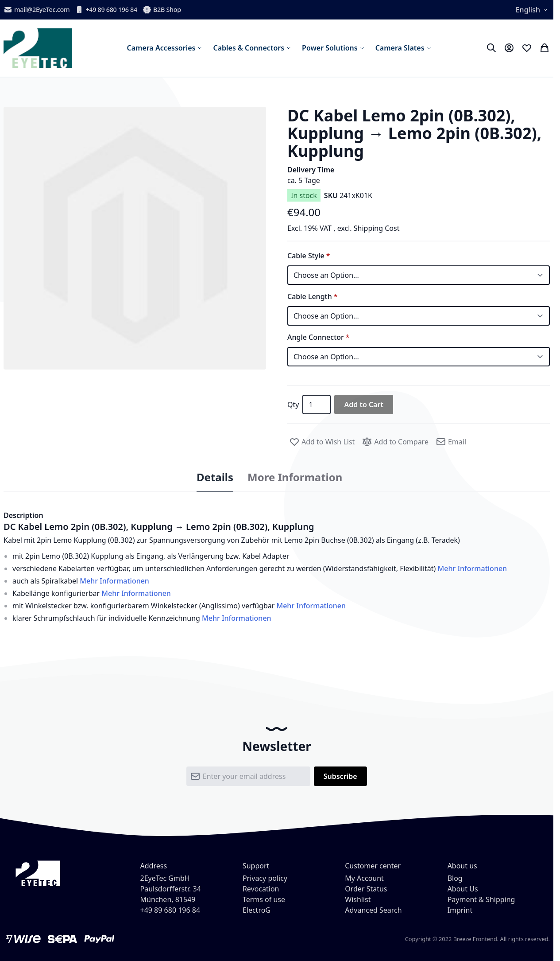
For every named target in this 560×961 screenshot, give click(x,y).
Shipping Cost (377, 228)
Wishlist (358, 899)
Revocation (261, 889)
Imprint (460, 910)
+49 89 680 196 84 (106, 10)
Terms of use (264, 899)
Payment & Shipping (481, 899)
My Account (364, 878)
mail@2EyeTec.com (37, 10)
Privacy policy (265, 878)
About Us (463, 889)
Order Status (366, 889)
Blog (455, 878)
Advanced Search (373, 910)
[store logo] (38, 48)
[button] (135, 238)
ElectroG (257, 910)
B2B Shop (162, 10)
